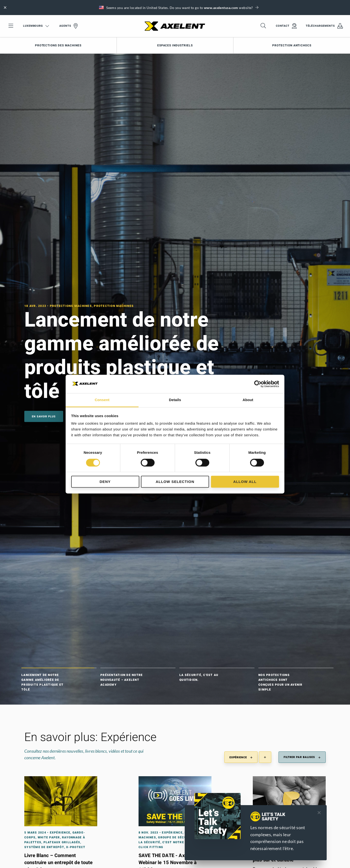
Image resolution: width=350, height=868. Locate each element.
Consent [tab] (102, 400)
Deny (105, 482)
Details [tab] (175, 400)
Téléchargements (324, 26)
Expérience (241, 757)
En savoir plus (44, 417)
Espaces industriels (175, 45)
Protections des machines (58, 45)
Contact (286, 26)
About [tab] (248, 400)
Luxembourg (36, 26)
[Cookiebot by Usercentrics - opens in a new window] (258, 384)
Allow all (245, 482)
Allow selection (175, 482)
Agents (69, 26)
